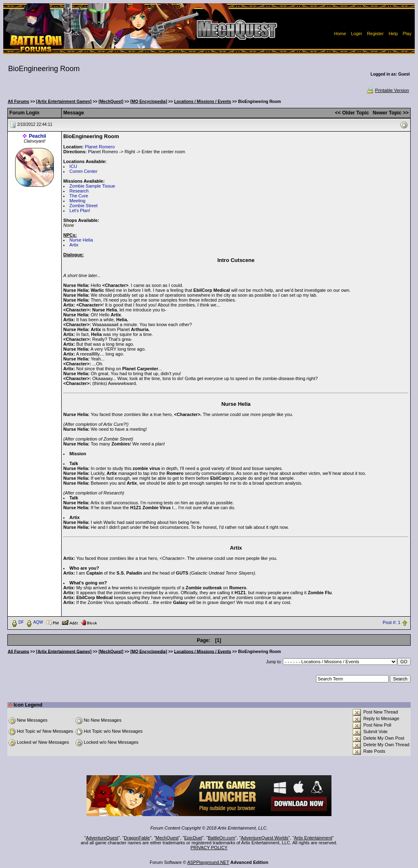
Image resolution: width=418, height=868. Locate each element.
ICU (73, 166)
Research (79, 191)
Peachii (38, 136)
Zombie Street (83, 206)
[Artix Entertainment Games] (64, 102)
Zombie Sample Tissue (92, 186)
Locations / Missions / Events (202, 102)
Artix (74, 245)
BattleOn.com (221, 838)
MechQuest (167, 838)
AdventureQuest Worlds (265, 838)
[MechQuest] (111, 102)
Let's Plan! (80, 210)
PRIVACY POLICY (209, 848)
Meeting (77, 201)
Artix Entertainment (313, 838)
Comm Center (83, 171)
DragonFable (137, 838)
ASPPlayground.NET (208, 862)
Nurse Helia (81, 240)
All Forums (18, 102)
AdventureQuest (102, 838)
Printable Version (388, 90)
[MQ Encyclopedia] (149, 102)
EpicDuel (193, 838)
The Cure (79, 196)
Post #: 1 (391, 622)
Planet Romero (100, 147)
